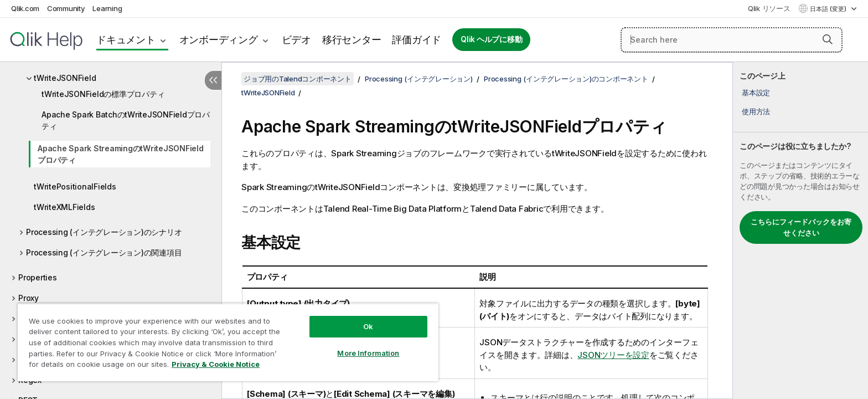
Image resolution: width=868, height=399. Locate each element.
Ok (368, 326)
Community (66, 8)
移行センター (352, 40)
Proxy (29, 298)
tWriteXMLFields (64, 207)
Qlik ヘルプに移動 (491, 39)
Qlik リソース (769, 8)
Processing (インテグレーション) (419, 79)
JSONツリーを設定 (613, 355)
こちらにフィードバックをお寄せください (801, 227)
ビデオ (296, 40)
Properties (38, 277)
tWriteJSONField (65, 78)
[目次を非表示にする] (213, 80)
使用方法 (756, 111)
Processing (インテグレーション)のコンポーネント (566, 79)
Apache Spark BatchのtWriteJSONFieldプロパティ (126, 120)
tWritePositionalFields (75, 186)
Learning (107, 8)
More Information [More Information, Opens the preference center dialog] (368, 353)
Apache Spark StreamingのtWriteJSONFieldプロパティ (121, 154)
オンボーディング (219, 40)
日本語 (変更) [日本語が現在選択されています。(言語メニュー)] (829, 9)
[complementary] (800, 231)
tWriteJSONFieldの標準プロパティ (103, 94)
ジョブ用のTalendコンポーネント (298, 79)
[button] (828, 39)
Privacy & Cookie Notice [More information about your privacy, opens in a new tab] (216, 364)
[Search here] (732, 40)
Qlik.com (25, 8)
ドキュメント (126, 40)
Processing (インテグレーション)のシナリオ (104, 232)
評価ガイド (417, 40)
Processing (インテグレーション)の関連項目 (104, 252)
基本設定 (756, 93)
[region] (228, 342)
